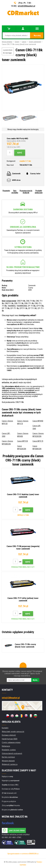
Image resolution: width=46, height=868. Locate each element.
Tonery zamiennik (35, 42)
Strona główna (7, 42)
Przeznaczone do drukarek (26, 192)
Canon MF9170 (38, 441)
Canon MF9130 (23, 441)
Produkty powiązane (39, 192)
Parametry (6, 191)
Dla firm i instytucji (8, 757)
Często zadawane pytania (11, 742)
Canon (24, 42)
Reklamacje (6, 746)
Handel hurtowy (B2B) (10, 739)
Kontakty (5, 728)
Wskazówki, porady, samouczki (13, 732)
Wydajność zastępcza (10, 764)
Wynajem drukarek (8, 761)
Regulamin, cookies (9, 750)
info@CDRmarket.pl (26, 6)
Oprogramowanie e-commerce (18, 854)
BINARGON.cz (34, 854)
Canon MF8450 (38, 421)
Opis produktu (15, 192)
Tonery (17, 42)
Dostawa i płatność (9, 735)
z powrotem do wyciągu (8, 51)
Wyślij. (35, 680)
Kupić (20, 153)
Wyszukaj (37, 36)
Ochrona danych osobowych (12, 753)
